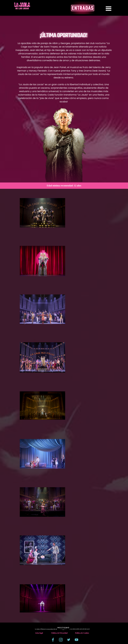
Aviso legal (39, 633)
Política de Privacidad (59, 633)
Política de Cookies (82, 633)
